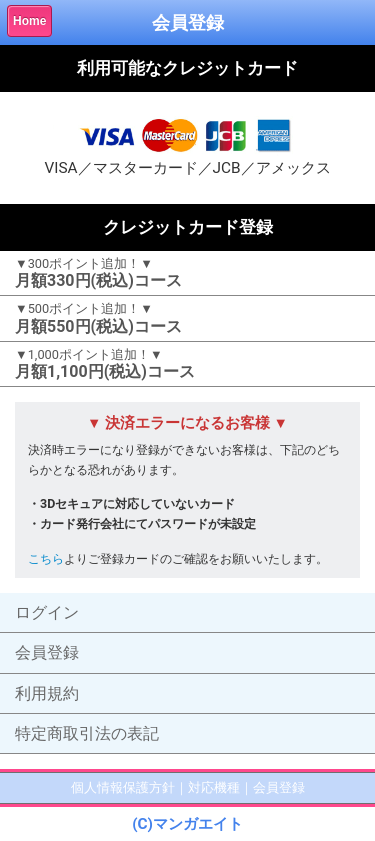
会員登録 (47, 652)
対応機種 (214, 787)
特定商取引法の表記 (87, 733)
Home (29, 21)
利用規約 (47, 693)
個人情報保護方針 (123, 787)
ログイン (47, 612)
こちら (46, 558)
